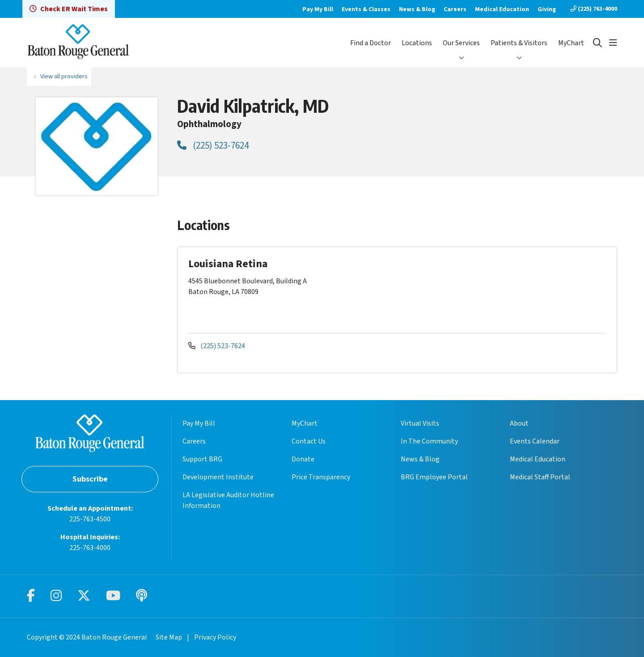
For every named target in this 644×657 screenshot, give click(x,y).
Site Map (169, 637)
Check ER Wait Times (69, 9)
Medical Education (502, 9)
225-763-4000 (90, 548)
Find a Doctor (371, 43)
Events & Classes (366, 9)
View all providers (64, 76)
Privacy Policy (215, 637)
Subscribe (90, 479)
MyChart (571, 43)
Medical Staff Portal (540, 477)
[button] (613, 43)
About (519, 423)
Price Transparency (321, 477)
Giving (547, 9)
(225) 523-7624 (213, 145)
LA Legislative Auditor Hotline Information (228, 500)
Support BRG (202, 459)
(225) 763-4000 (594, 9)
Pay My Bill (318, 9)
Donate (303, 459)
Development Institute (218, 477)
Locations (417, 43)
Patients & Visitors (519, 43)
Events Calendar (535, 441)
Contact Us (309, 441)
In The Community (429, 441)
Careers (455, 9)
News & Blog (417, 9)
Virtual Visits (420, 423)
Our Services (461, 43)
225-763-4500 (90, 519)
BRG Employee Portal (434, 477)
